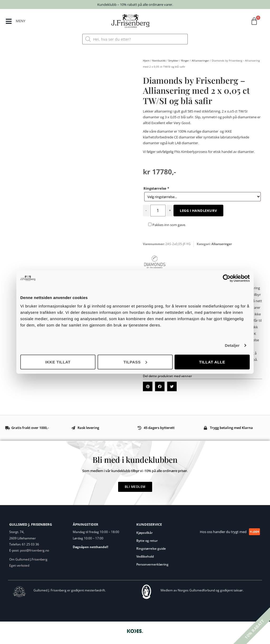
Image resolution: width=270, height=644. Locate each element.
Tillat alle (212, 362)
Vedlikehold (145, 556)
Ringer (185, 60)
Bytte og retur (147, 541)
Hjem (146, 60)
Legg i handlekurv (198, 211)
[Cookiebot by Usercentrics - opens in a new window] (227, 278)
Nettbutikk (159, 60)
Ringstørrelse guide (151, 549)
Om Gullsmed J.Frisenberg (28, 559)
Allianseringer (200, 60)
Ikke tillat (58, 362)
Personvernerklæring (152, 564)
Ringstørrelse (156, 188)
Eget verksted (19, 565)
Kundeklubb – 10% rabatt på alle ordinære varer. (135, 4)
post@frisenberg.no (35, 550)
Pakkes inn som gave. (167, 225)
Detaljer (232, 345)
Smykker (173, 60)
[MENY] (9, 22)
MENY (21, 21)
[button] (148, 386)
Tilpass (135, 362)
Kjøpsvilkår (144, 533)
